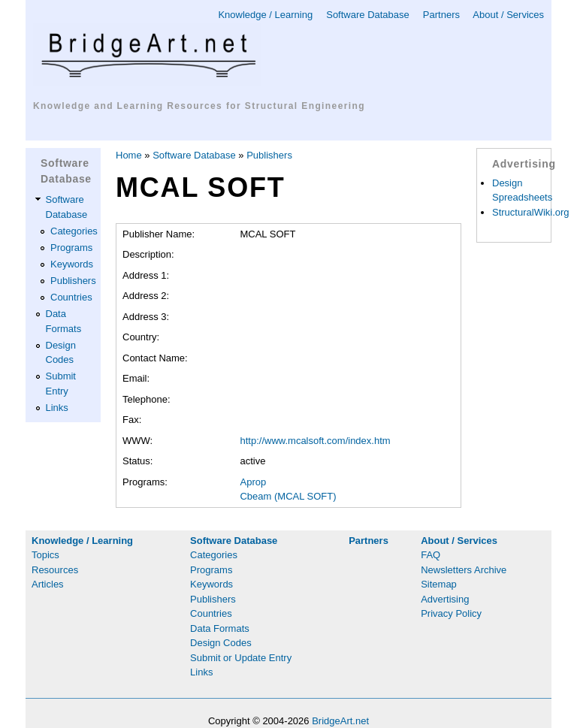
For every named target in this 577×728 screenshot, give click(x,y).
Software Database (368, 15)
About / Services (508, 15)
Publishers (73, 281)
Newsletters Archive (464, 570)
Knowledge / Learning (265, 15)
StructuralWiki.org (531, 212)
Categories (74, 231)
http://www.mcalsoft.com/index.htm (315, 441)
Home (129, 155)
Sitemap (439, 584)
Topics (45, 555)
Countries (71, 297)
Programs (71, 248)
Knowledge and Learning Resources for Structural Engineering (199, 106)
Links (57, 408)
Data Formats (220, 628)
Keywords (72, 264)
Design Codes (221, 643)
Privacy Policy (451, 613)
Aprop (253, 482)
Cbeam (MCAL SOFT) (288, 496)
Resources (55, 570)
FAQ (430, 555)
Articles (48, 584)
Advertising (445, 599)
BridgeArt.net (340, 721)
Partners (441, 15)
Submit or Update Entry (241, 658)
